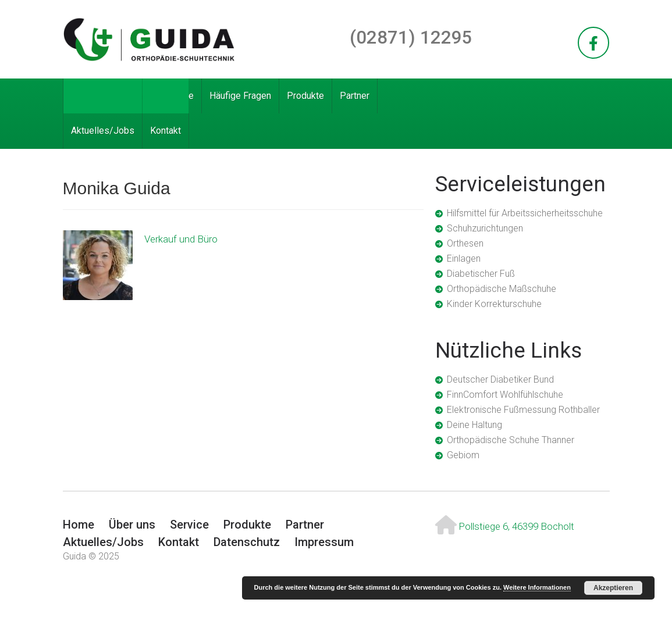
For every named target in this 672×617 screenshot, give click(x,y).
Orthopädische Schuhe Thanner (511, 440)
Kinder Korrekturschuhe (494, 304)
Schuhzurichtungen (485, 228)
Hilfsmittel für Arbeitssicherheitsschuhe (525, 213)
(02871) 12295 (411, 38)
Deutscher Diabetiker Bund (500, 379)
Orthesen (465, 243)
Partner (355, 96)
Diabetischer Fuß (481, 274)
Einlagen (464, 258)
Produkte (305, 96)
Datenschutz (247, 542)
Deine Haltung (474, 425)
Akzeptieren (613, 588)
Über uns (129, 96)
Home (83, 96)
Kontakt (166, 131)
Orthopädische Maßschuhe (502, 289)
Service (178, 96)
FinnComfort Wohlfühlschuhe (505, 395)
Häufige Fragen (240, 96)
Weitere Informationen (537, 587)
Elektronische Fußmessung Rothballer (523, 410)
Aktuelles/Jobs (103, 131)
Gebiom (463, 455)
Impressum (324, 542)
